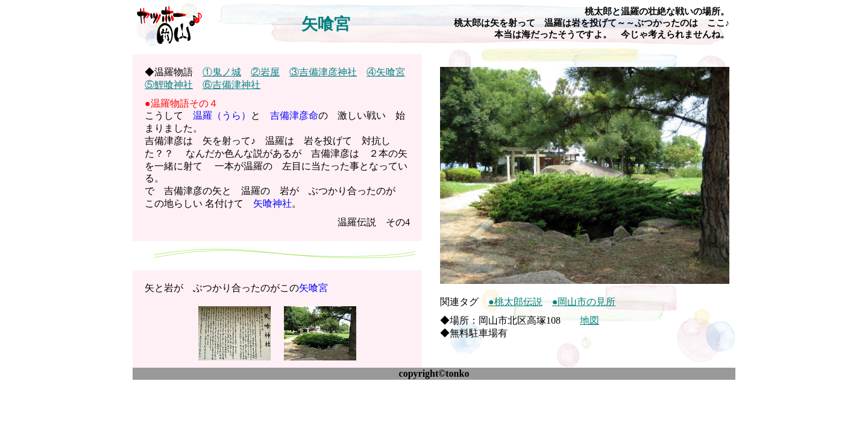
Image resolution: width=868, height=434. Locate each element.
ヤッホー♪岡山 (169, 24)
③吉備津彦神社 (323, 72)
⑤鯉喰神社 (169, 85)
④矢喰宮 (386, 72)
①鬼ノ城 (222, 72)
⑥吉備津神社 (231, 85)
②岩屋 (265, 72)
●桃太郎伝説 (515, 302)
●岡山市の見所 (584, 302)
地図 (590, 320)
